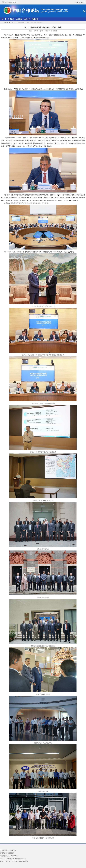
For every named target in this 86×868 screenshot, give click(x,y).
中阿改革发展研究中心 (35, 22)
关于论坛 (11, 19)
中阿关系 (21, 22)
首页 (14, 22)
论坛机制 (19, 19)
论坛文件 (27, 19)
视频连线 (35, 19)
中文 (77, 2)
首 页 (4, 19)
